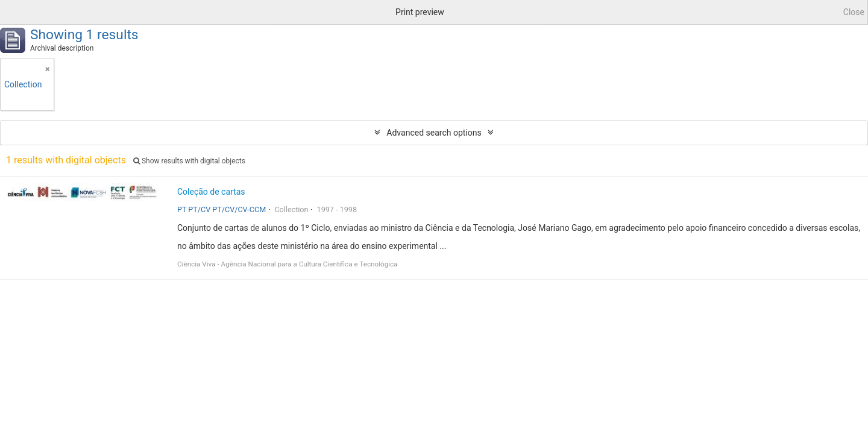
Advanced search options (434, 133)
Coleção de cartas (211, 192)
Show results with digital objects (189, 161)
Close (854, 12)
